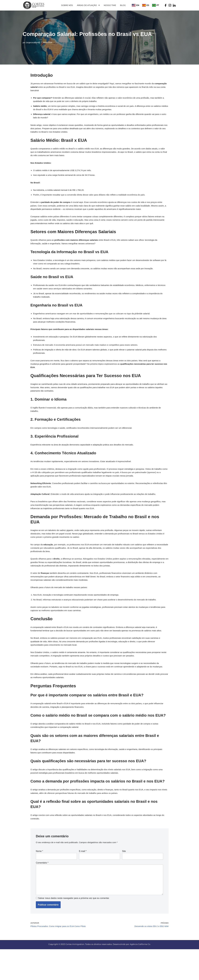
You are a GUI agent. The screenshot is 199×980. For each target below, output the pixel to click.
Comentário (42, 891)
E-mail (83, 879)
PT (158, 5)
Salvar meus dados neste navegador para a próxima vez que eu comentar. (74, 928)
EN (138, 5)
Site (124, 879)
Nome (39, 879)
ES (148, 5)
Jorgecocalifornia (33, 43)
